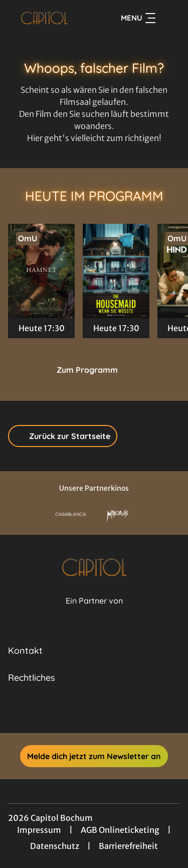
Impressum (39, 830)
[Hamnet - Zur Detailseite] (41, 271)
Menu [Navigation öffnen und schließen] (138, 18)
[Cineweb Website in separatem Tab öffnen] (94, 612)
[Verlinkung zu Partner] (71, 515)
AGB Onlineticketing (120, 830)
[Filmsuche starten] (170, 18)
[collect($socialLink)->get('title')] (83, 711)
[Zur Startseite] (44, 18)
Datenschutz (55, 846)
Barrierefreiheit (128, 846)
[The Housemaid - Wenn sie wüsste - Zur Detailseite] (116, 271)
